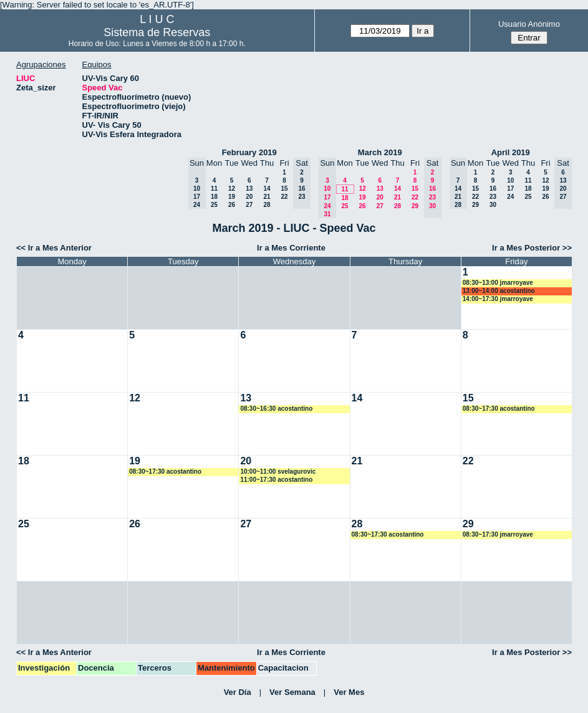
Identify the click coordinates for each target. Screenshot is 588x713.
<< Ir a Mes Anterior (54, 248)
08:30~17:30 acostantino (499, 409)
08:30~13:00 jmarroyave (498, 283)
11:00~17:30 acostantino (276, 480)
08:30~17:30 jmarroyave (498, 534)
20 (249, 197)
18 (214, 197)
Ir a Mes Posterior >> (532, 248)
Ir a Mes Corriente (291, 248)
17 (510, 189)
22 (284, 197)
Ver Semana (292, 692)
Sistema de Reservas (157, 32)
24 (510, 197)
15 (284, 189)
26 (232, 205)
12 (232, 189)
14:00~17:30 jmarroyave (498, 299)
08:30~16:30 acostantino (276, 409)
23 (493, 197)
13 (249, 189)
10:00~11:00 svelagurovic (278, 471)
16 (493, 189)
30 (493, 205)
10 (510, 180)
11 (214, 189)
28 (267, 205)
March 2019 (380, 152)
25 (214, 205)
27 (249, 205)
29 (415, 206)
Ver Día (238, 692)
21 (267, 197)
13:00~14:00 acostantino (499, 291)
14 (267, 189)
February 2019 (249, 152)
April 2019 (511, 152)
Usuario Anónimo (529, 24)
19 (232, 197)
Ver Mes (349, 692)
